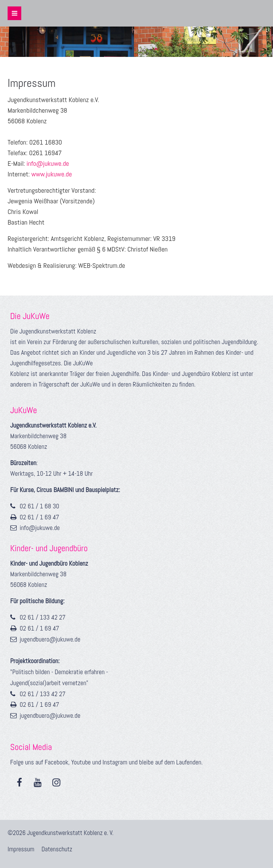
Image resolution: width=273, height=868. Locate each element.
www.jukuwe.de (51, 174)
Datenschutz (57, 849)
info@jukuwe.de (47, 163)
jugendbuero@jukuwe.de (50, 639)
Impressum (22, 849)
